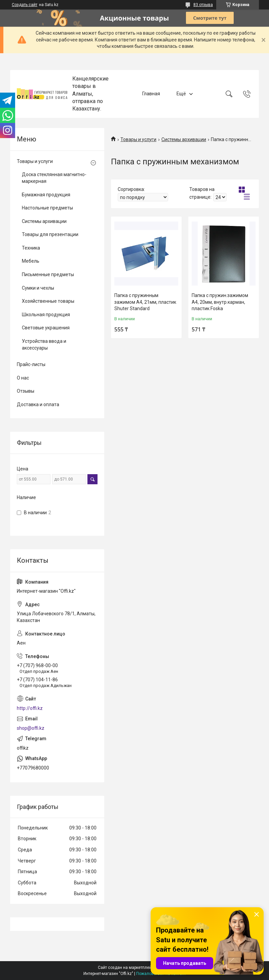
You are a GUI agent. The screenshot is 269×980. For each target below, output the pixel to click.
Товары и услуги (138, 139)
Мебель (31, 261)
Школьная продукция (46, 315)
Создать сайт (25, 5)
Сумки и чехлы (38, 288)
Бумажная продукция (46, 195)
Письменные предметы (48, 274)
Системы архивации (184, 139)
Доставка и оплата (38, 404)
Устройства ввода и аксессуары (44, 345)
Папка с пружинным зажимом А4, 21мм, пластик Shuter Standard (145, 302)
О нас (23, 378)
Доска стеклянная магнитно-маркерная (54, 178)
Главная (151, 94)
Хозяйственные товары (48, 301)
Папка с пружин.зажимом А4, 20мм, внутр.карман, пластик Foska (220, 302)
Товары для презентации (50, 234)
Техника (31, 248)
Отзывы (26, 391)
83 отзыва (203, 5)
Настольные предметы (47, 208)
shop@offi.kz (31, 728)
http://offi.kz (30, 708)
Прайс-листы (31, 364)
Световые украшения (46, 328)
